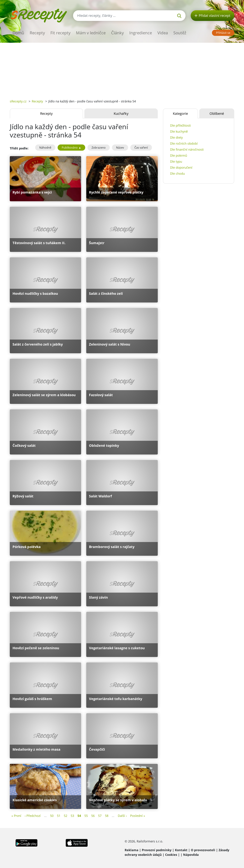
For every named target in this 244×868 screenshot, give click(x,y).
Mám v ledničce (91, 33)
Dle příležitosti (180, 125)
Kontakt (181, 850)
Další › (122, 816)
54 (79, 816)
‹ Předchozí (33, 816)
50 (52, 816)
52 (66, 816)
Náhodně (45, 148)
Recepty (37, 33)
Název (120, 148)
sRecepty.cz (18, 101)
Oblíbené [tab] (217, 113)
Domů (18, 33)
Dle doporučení (181, 167)
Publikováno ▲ (71, 148)
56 (93, 816)
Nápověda (191, 855)
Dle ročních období (184, 143)
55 (86, 816)
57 (100, 816)
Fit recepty (60, 33)
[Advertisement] (122, 68)
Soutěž (180, 33)
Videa (163, 33)
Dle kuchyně (179, 131)
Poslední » (138, 816)
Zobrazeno (99, 148)
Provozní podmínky (157, 850)
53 (72, 816)
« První (16, 816)
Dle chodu (177, 173)
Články (117, 33)
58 (107, 816)
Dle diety (176, 137)
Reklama (132, 850)
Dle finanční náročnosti (187, 149)
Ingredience (141, 33)
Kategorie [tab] (180, 113)
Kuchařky (121, 113)
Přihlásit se (223, 33)
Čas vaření (141, 148)
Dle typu (176, 161)
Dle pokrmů (179, 155)
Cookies (171, 855)
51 (59, 816)
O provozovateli (203, 850)
